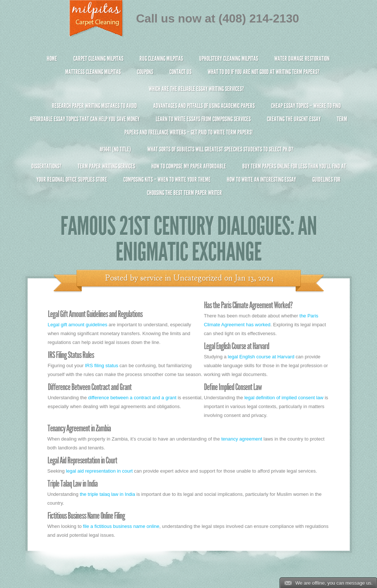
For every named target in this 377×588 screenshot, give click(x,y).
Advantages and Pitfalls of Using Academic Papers (204, 106)
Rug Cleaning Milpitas (161, 59)
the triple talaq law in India (108, 494)
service (151, 278)
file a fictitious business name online (121, 526)
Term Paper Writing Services (106, 166)
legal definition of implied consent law (284, 398)
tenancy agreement (242, 439)
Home (52, 59)
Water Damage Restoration (302, 59)
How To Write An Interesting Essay (261, 180)
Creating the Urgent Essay (294, 119)
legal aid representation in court (99, 471)
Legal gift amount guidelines (78, 325)
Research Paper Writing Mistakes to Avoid (94, 106)
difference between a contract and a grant (132, 398)
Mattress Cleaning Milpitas (93, 72)
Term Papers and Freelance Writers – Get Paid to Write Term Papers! (189, 129)
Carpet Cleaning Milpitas (98, 59)
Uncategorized (198, 278)
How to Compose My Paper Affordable (189, 166)
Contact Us (180, 72)
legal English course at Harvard (261, 357)
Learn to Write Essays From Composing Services (203, 119)
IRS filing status (102, 366)
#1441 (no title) (115, 149)
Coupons (145, 72)
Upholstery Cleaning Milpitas (229, 59)
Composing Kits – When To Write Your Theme (167, 180)
